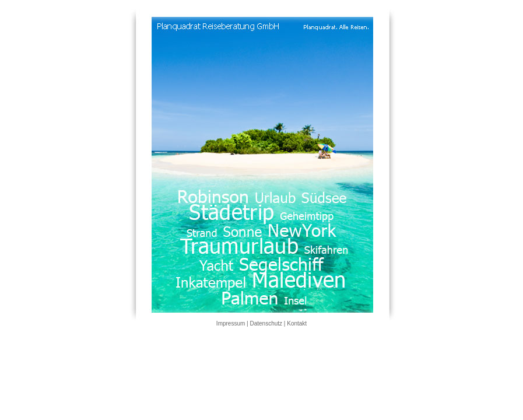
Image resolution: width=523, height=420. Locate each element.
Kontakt (297, 323)
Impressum (231, 323)
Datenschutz (266, 323)
